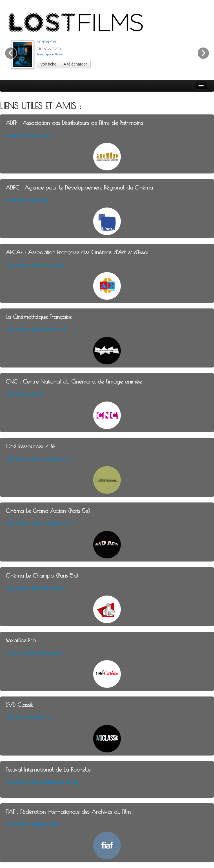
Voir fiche (48, 64)
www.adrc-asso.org (27, 200)
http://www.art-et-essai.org (35, 265)
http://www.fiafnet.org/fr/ (32, 824)
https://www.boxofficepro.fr (35, 653)
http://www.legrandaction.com (39, 524)
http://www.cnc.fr (24, 394)
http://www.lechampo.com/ (35, 588)
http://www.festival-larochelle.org (42, 782)
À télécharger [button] (75, 64)
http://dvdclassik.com (29, 718)
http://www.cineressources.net (39, 459)
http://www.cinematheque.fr (36, 330)
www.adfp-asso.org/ (28, 136)
